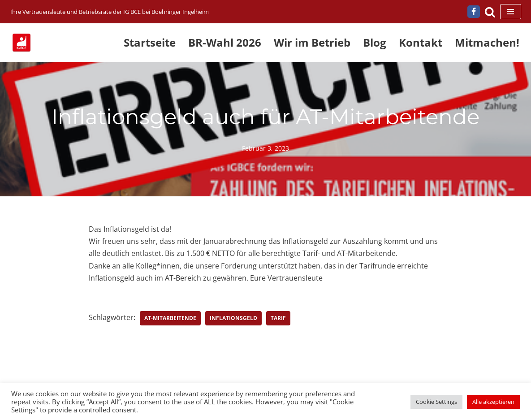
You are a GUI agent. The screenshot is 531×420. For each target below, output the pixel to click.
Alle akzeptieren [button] (493, 402)
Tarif (278, 318)
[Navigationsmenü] (511, 12)
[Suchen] (490, 12)
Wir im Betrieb (312, 42)
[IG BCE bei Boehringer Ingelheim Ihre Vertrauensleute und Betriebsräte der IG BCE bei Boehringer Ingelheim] (110, 12)
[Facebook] (474, 12)
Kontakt (421, 42)
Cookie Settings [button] (436, 402)
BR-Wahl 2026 (225, 42)
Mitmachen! (487, 42)
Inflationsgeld (233, 318)
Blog (375, 42)
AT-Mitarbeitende (170, 318)
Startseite (150, 42)
